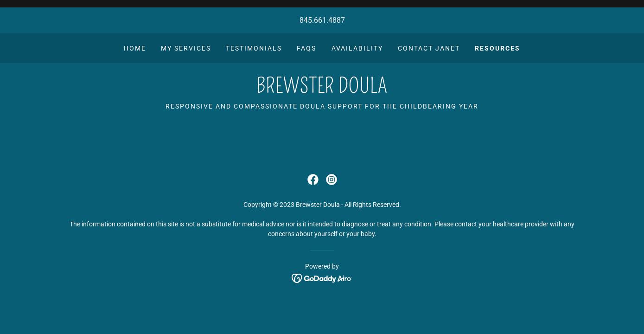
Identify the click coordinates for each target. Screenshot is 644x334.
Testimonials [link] (254, 48)
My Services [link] (186, 48)
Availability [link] (357, 48)
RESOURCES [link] (497, 48)
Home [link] (135, 48)
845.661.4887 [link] (322, 20)
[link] (322, 90)
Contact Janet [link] (429, 48)
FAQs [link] (306, 48)
